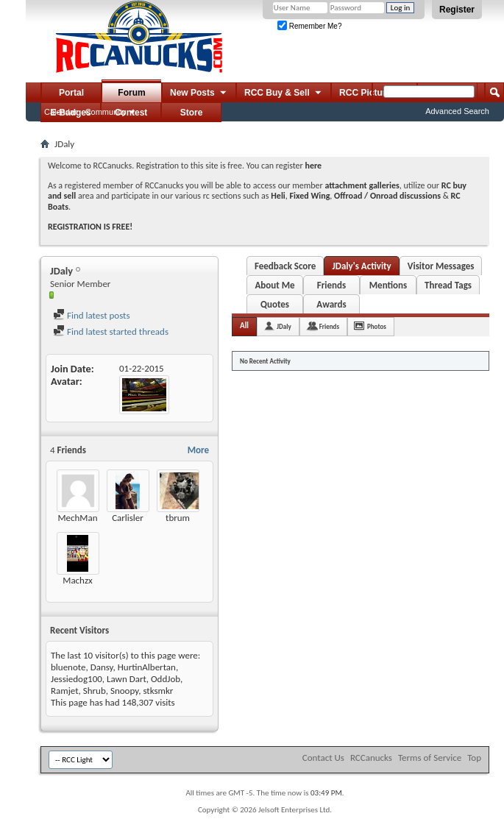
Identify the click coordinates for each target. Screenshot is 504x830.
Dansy (102, 667)
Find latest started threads (111, 331)
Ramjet (65, 691)
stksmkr (158, 691)
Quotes (275, 304)
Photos (377, 326)
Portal (71, 93)
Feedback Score (285, 266)
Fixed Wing (310, 196)
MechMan (77, 518)
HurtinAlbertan (147, 667)
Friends (331, 285)
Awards (331, 304)
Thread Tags (448, 285)
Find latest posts (92, 315)
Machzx (77, 580)
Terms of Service (430, 758)
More (198, 450)
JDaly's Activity (361, 266)
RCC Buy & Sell (284, 93)
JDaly (284, 326)
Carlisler (128, 518)
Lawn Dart (127, 679)
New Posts (199, 93)
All (244, 326)
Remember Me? (309, 26)
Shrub (95, 691)
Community (106, 112)
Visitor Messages (441, 266)
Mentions (388, 285)
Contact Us (323, 758)
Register (457, 10)
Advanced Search (457, 111)
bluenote (68, 667)
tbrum (178, 518)
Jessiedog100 (77, 679)
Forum (131, 93)
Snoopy (124, 691)
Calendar (61, 112)
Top (474, 758)
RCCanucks (371, 758)
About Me (274, 285)
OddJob (166, 679)
